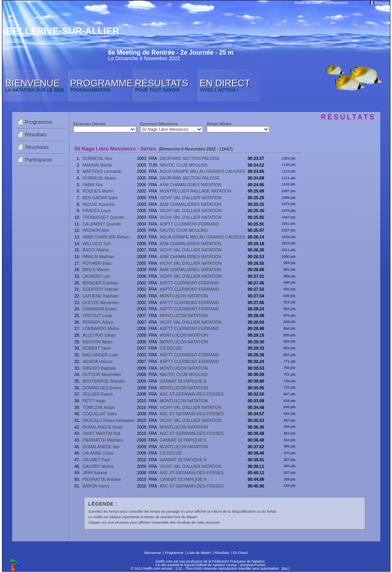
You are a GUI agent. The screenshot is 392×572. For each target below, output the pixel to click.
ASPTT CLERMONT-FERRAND (189, 224)
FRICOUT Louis (97, 315)
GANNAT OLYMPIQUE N (183, 381)
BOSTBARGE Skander (104, 381)
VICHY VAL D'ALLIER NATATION (191, 198)
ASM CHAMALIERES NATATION (191, 185)
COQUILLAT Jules (99, 414)
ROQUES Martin (98, 191)
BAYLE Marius (96, 269)
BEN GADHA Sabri (100, 198)
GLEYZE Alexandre (100, 302)
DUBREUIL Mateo (99, 178)
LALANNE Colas (98, 453)
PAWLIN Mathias (98, 257)
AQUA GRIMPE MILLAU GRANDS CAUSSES (203, 171)
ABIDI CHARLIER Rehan (106, 237)
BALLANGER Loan (100, 355)
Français (379, 3)
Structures (37, 147)
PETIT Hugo (94, 401)
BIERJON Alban (97, 342)
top (285, 568)
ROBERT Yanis (97, 348)
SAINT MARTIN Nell (101, 433)
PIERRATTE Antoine (102, 479)
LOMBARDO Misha (100, 328)
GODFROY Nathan (100, 289)
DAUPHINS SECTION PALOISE (190, 158)
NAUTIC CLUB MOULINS (184, 165)
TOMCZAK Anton (98, 407)
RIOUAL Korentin (98, 204)
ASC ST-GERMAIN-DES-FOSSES (192, 394)
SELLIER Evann (98, 394)
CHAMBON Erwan (100, 309)
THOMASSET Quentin (103, 217)
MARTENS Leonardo (102, 171)
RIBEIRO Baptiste (99, 368)
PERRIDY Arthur (98, 322)
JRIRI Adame (95, 473)
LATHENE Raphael (100, 296)
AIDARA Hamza (97, 361)
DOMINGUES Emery (102, 388)
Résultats (36, 135)
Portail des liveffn (308, 3)
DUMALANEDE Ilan (101, 447)
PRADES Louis (97, 211)
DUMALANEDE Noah (102, 427)
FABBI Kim (93, 185)
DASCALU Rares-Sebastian (108, 420)
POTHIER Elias (97, 263)
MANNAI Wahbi (97, 165)
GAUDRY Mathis (98, 466)
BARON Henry (96, 486)
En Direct (240, 553)
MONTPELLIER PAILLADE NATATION (196, 191)
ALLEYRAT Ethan (99, 335)
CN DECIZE (171, 348)
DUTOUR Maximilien (102, 374)
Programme (39, 122)
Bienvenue (153, 553)
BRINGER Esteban (100, 283)
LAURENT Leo (96, 276)
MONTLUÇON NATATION (184, 296)
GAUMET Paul (96, 460)
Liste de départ (199, 553)
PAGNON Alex (96, 230)
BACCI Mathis (96, 250)
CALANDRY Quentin (102, 224)
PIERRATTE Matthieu (103, 440)
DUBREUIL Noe (97, 158)
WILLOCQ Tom (97, 244)
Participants (39, 160)
